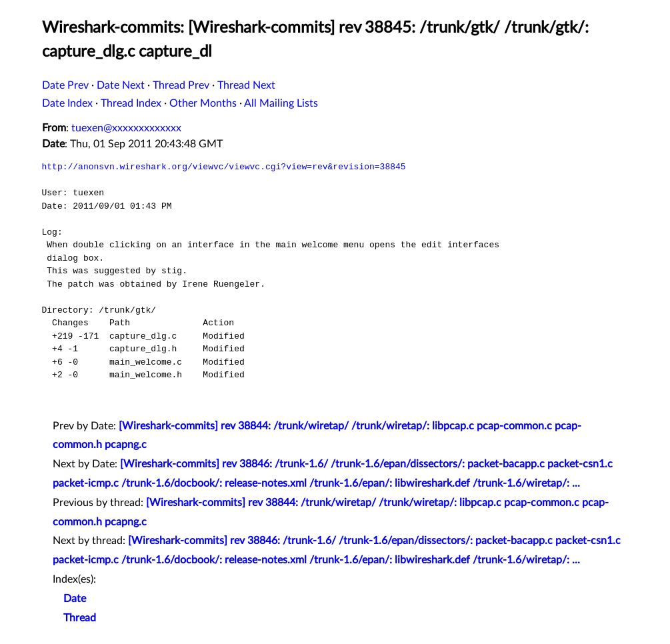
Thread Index (131, 103)
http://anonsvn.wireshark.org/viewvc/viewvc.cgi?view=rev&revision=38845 (224, 167)
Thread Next (246, 85)
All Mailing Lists (281, 103)
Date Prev (65, 85)
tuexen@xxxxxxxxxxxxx (126, 128)
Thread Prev (181, 85)
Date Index (67, 103)
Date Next (121, 85)
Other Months (203, 103)
